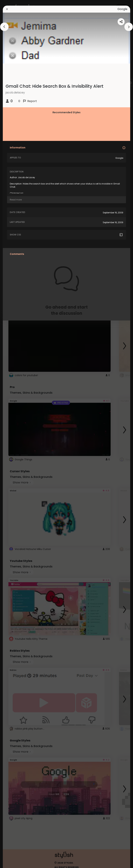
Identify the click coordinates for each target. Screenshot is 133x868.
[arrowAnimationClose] (4, 27)
